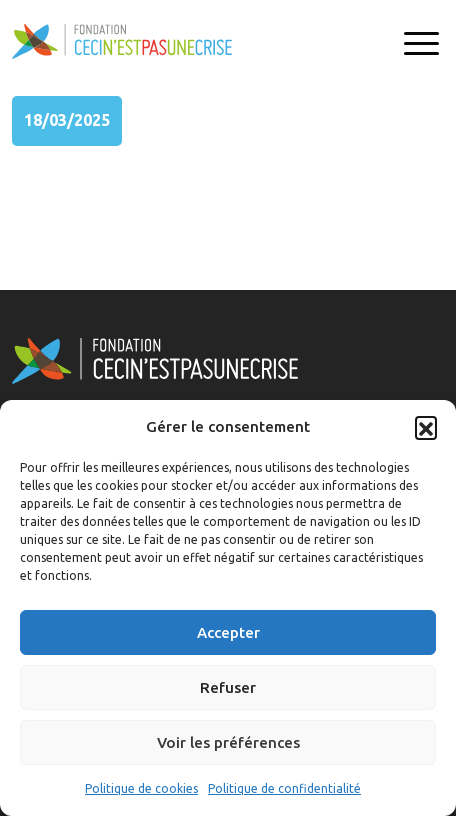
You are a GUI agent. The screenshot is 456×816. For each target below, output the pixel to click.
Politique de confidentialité (284, 788)
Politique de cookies (141, 788)
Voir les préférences (228, 742)
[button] (426, 427)
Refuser (228, 687)
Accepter (228, 632)
